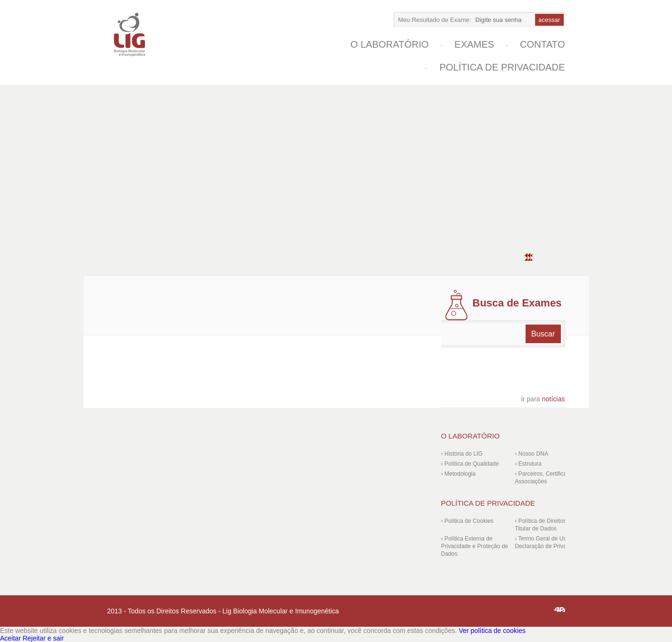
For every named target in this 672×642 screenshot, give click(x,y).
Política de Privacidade (502, 67)
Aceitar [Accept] (10, 638)
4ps (560, 610)
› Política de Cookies (467, 521)
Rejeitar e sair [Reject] (43, 638)
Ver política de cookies (492, 631)
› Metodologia (459, 474)
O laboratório (390, 44)
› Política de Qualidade (470, 464)
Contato (542, 44)
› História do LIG (462, 454)
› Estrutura (528, 464)
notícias (543, 399)
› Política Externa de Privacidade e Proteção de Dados (475, 546)
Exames (474, 44)
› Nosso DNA (532, 454)
